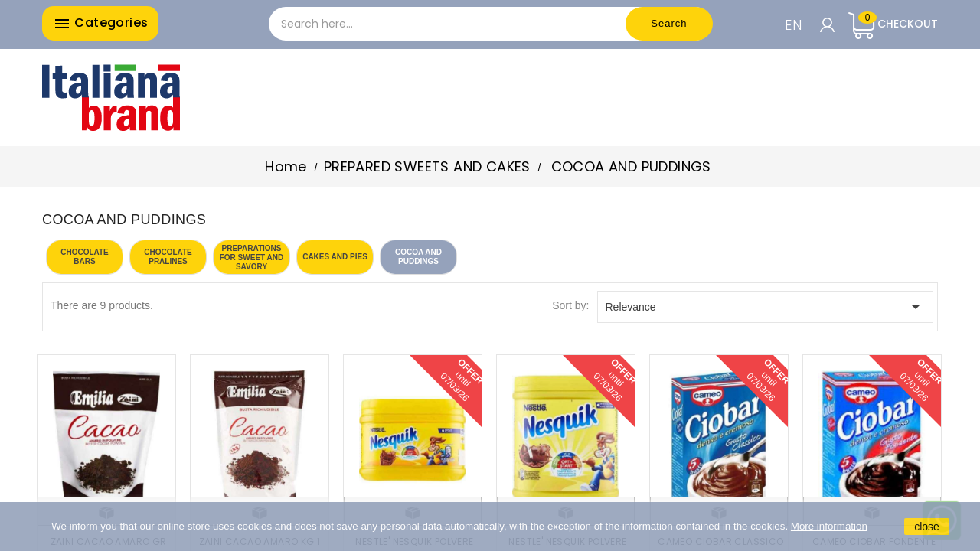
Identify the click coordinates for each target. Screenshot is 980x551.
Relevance (766, 307)
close (927, 527)
